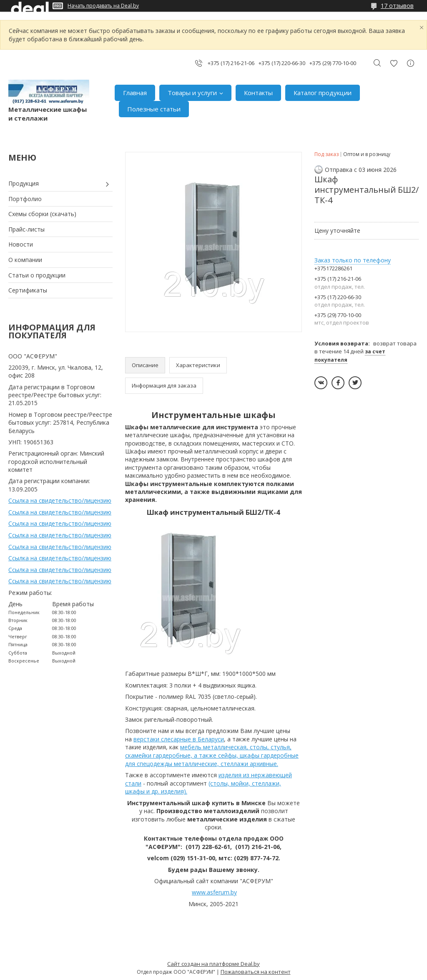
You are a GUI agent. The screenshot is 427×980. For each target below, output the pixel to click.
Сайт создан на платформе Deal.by (213, 964)
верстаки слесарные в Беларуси (179, 739)
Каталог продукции (323, 93)
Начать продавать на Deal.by (103, 6)
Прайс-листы (26, 229)
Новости (21, 244)
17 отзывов (397, 6)
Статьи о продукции (37, 275)
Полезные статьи (154, 109)
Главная (135, 93)
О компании (25, 260)
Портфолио (25, 199)
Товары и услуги (192, 93)
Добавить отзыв (394, 63)
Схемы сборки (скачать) (42, 214)
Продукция (24, 183)
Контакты (258, 93)
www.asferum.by (214, 892)
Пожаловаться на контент (256, 972)
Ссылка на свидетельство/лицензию (60, 500)
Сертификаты (28, 290)
